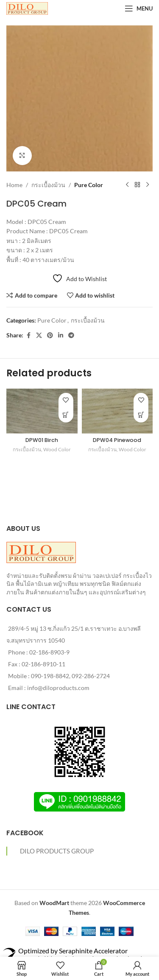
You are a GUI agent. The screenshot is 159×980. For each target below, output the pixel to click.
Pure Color (89, 185)
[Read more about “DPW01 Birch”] (66, 415)
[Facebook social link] (28, 335)
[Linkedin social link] (61, 335)
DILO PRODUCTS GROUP (57, 851)
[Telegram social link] (71, 335)
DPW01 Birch (42, 440)
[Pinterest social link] (50, 335)
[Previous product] (127, 185)
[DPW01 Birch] (42, 411)
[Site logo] (27, 8)
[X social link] (39, 335)
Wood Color (57, 449)
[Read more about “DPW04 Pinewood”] (141, 415)
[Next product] (148, 185)
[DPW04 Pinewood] (117, 411)
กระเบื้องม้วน (48, 185)
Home (14, 185)
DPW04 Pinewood (117, 440)
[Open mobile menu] (139, 8)
